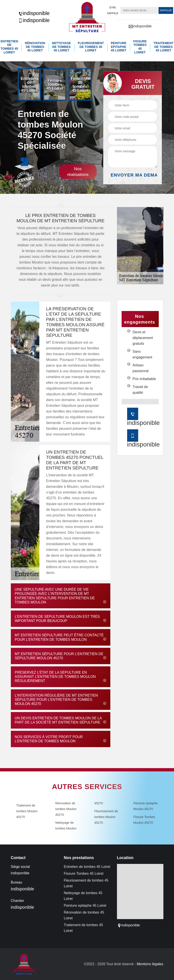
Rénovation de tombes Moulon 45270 (66, 809)
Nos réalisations (78, 171)
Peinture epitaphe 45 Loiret (118, 47)
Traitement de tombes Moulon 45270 (27, 811)
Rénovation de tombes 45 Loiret (35, 47)
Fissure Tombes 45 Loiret (140, 47)
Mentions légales (150, 964)
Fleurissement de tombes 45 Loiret (91, 47)
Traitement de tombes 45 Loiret (163, 47)
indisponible (34, 13)
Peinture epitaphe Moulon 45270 (145, 806)
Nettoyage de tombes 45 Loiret (62, 47)
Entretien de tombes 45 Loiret (10, 47)
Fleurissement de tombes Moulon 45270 (106, 817)
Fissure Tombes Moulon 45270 (144, 820)
